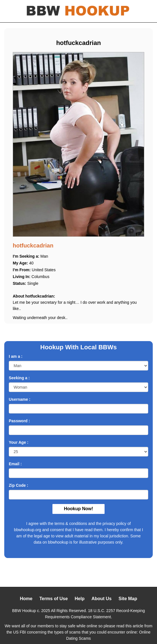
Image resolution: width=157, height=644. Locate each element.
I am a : (16, 356)
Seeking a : (19, 378)
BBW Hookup (24, 611)
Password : (19, 421)
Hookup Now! (78, 509)
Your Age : (19, 442)
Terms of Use (54, 599)
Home (26, 599)
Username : (20, 399)
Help (80, 599)
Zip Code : (18, 485)
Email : (15, 464)
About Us (102, 599)
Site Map (128, 599)
